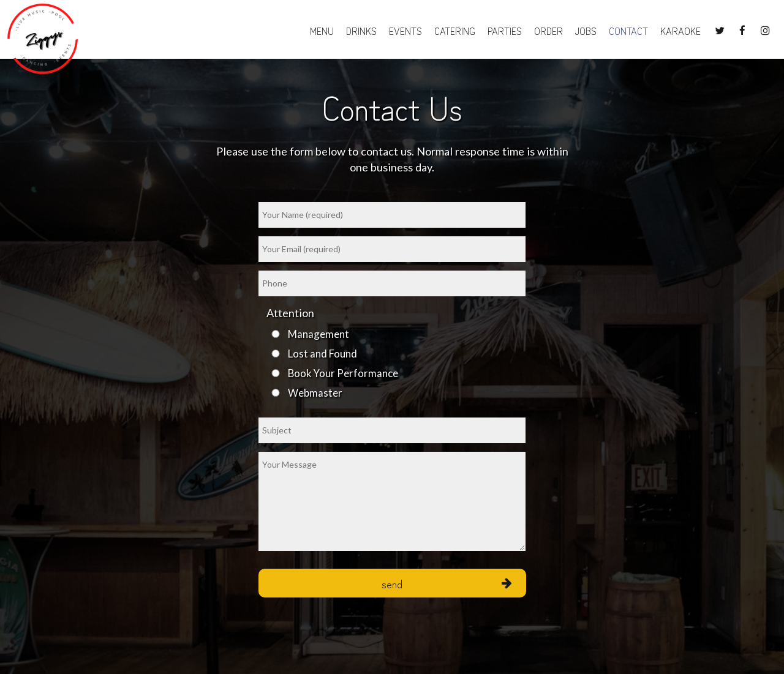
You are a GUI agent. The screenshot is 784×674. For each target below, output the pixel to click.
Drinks (361, 31)
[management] (276, 334)
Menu (322, 31)
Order (548, 31)
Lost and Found (322, 354)
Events (405, 31)
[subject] (392, 430)
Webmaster (315, 393)
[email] (392, 249)
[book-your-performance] (276, 373)
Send (392, 583)
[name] (392, 215)
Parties (505, 31)
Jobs (586, 31)
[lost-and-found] (276, 354)
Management (318, 334)
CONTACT (628, 31)
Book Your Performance (343, 373)
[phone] (392, 283)
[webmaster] (276, 393)
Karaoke (677, 31)
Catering (455, 31)
